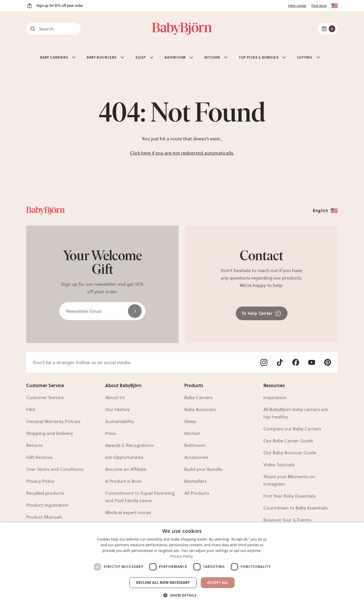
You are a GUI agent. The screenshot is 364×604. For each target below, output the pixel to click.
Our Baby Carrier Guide (288, 441)
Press (111, 433)
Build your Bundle (203, 469)
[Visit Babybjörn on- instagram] (264, 362)
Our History (117, 409)
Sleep (190, 421)
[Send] (135, 311)
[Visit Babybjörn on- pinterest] (328, 362)
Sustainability (120, 421)
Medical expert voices (128, 512)
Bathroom (195, 445)
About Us (115, 397)
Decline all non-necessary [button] (163, 583)
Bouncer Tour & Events (287, 520)
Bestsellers (195, 481)
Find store (319, 6)
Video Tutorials (279, 465)
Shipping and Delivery (50, 433)
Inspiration (275, 397)
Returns (34, 445)
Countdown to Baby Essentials (295, 508)
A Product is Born (123, 481)
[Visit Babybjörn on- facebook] (296, 362)
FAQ (31, 409)
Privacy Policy (40, 481)
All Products (197, 493)
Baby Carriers (198, 397)
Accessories (196, 457)
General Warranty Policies (53, 421)
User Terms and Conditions (55, 469)
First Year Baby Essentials (289, 496)
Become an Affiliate (126, 469)
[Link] (182, 29)
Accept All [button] (218, 583)
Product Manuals (44, 517)
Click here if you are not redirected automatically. (182, 153)
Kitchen (192, 433)
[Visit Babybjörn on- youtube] (312, 362)
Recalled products (45, 493)
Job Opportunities (124, 457)
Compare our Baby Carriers (292, 429)
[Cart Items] (328, 29)
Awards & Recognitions (130, 445)
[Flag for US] (334, 6)
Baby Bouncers (200, 409)
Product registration (47, 505)
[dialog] (182, 563)
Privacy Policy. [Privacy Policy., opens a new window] (182, 556)
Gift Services (39, 457)
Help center (297, 6)
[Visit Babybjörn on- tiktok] (280, 362)
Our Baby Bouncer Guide (290, 453)
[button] (182, 595)
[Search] (53, 29)
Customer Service (45, 397)
